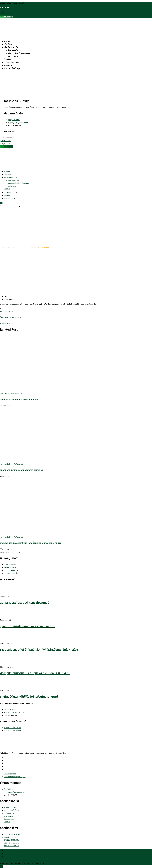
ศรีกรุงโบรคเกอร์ (10, 573)
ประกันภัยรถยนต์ (16, 394)
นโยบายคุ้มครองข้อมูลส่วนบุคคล (15, 777)
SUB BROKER (5, 8)
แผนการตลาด (13, 56)
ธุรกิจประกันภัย (5, 394)
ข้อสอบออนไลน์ (12, 62)
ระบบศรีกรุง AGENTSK (12, 834)
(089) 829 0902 (14, 120)
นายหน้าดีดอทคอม (10, 837)
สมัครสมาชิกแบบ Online (12, 728)
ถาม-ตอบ (8, 65)
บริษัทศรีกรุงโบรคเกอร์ (12, 843)
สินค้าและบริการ (14, 50)
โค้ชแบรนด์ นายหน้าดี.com (10, 317)
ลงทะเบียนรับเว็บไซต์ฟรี (12, 810)
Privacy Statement (11, 859)
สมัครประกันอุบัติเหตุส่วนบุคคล (19, 53)
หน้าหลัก (8, 41)
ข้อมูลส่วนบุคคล (9, 850)
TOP (2, 867)
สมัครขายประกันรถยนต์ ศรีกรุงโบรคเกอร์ (19, 400)
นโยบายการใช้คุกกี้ (10, 774)
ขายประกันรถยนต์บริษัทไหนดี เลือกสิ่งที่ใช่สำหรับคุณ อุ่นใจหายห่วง (31, 543)
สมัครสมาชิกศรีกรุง (6, 17)
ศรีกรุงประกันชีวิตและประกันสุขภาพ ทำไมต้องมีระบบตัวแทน (35, 673)
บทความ (7, 59)
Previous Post (5, 324)
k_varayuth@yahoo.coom (18, 123)
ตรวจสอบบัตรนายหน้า (11, 846)
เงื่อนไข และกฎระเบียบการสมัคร (14, 856)
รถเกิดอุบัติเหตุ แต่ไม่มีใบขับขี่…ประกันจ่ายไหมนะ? (29, 697)
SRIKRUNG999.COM (12, 840)
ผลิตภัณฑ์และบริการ (12, 47)
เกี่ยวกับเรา (9, 44)
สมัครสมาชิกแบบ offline (12, 731)
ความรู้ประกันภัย (5, 464)
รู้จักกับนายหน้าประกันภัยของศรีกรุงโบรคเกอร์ (21, 470)
